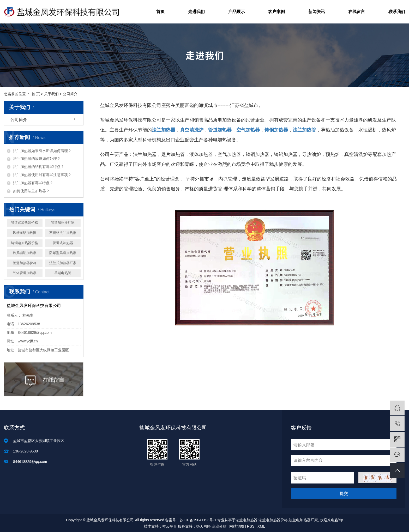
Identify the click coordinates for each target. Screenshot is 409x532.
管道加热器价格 (25, 263)
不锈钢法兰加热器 (63, 233)
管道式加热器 (63, 243)
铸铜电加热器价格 (25, 243)
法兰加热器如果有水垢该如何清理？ (42, 151)
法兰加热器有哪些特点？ (33, 183)
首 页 (36, 94)
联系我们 (397, 12)
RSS (251, 526)
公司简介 (19, 120)
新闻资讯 (317, 12)
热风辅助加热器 (25, 253)
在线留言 (357, 12)
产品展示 (237, 12)
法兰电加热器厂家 (303, 520)
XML (261, 526)
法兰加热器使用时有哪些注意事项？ (42, 175)
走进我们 (196, 12)
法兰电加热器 (246, 520)
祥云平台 (170, 526)
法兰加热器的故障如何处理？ (37, 159)
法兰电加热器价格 (273, 520)
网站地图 (237, 526)
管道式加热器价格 (25, 223)
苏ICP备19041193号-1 (198, 520)
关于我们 (51, 94)
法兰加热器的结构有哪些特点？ (39, 167)
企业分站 (219, 526)
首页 (160, 12)
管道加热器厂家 (63, 223)
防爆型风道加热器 (63, 253)
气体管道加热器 (25, 273)
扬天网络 (203, 526)
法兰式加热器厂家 (63, 263)
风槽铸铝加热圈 (25, 233)
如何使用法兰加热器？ (31, 191)
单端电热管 (63, 273)
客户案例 (276, 12)
